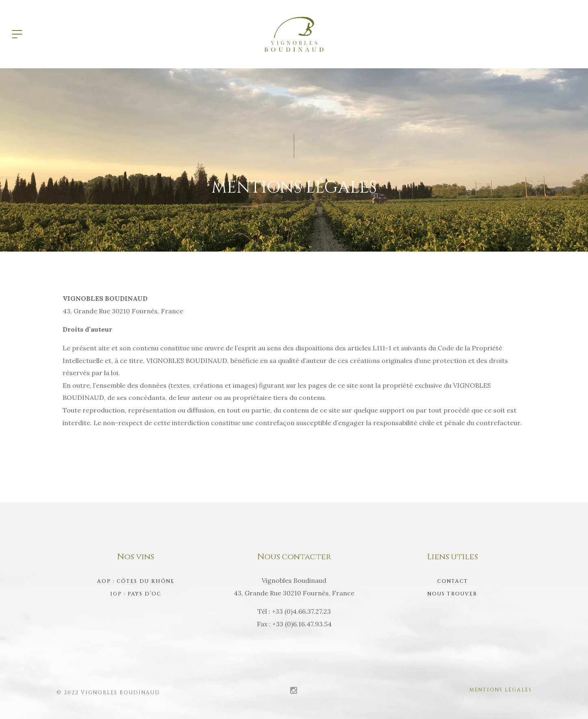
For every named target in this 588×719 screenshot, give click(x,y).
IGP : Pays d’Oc (136, 594)
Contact (453, 581)
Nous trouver (452, 594)
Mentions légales (501, 690)
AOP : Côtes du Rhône (136, 581)
